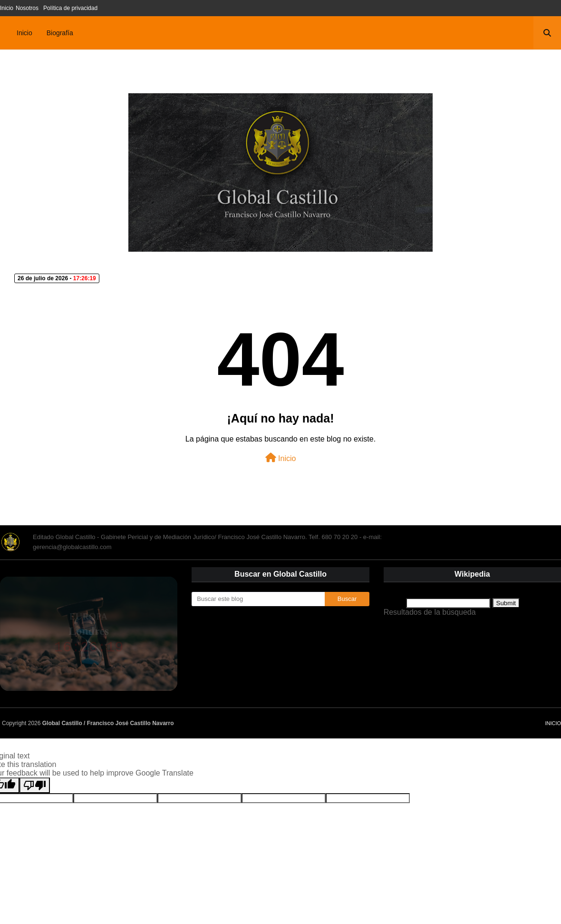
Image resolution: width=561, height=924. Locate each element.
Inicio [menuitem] (24, 33)
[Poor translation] (35, 785)
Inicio (7, 8)
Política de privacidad (70, 8)
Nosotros (27, 8)
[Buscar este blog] (258, 599)
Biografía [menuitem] (60, 33)
